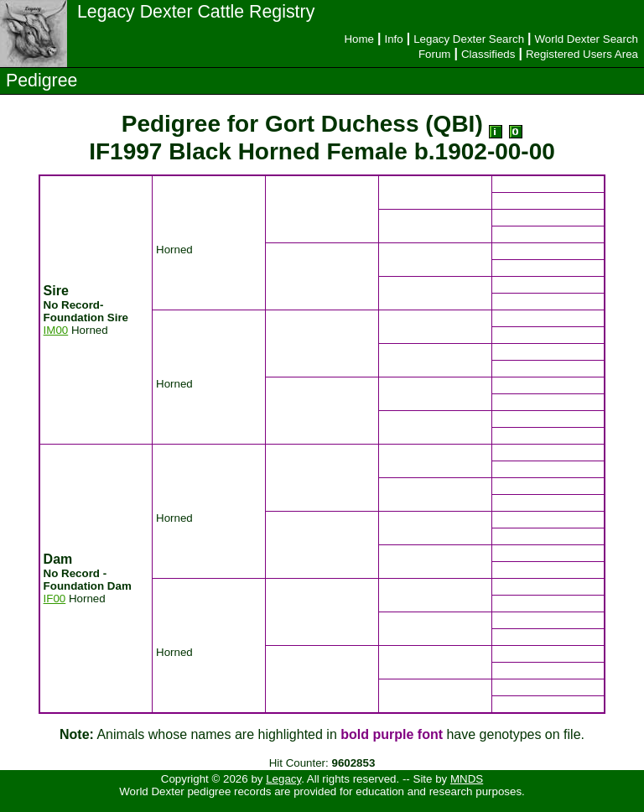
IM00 (56, 330)
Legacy (283, 779)
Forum (435, 54)
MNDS (467, 779)
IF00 (55, 599)
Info (393, 39)
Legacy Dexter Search (469, 39)
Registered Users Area (582, 54)
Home (359, 39)
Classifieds (488, 54)
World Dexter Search (587, 39)
